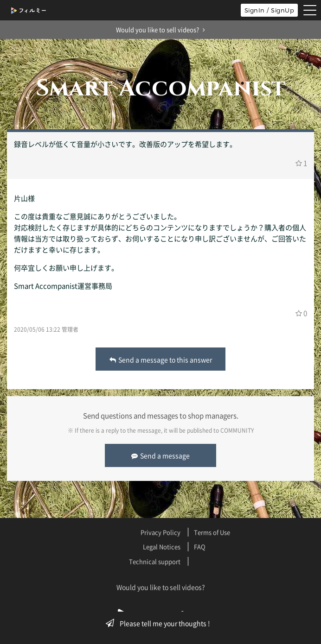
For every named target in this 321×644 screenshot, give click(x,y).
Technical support (155, 561)
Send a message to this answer (161, 360)
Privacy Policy (160, 532)
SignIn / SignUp (270, 10)
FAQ (200, 546)
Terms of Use (212, 532)
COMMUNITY (237, 430)
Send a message (160, 455)
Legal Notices (162, 546)
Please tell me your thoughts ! (161, 623)
